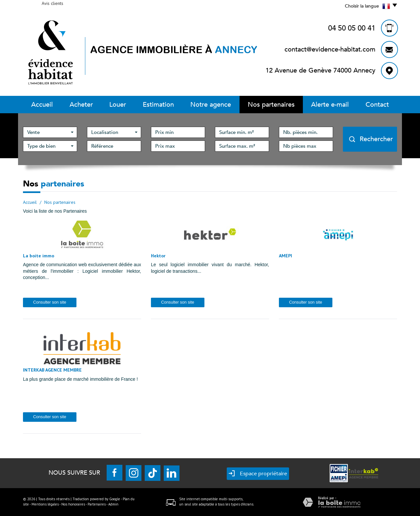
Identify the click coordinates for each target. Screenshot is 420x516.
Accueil (42, 105)
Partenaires (97, 504)
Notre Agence (211, 105)
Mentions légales (45, 504)
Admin (113, 504)
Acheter (81, 105)
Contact (377, 105)
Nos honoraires (73, 504)
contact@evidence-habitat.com (330, 49)
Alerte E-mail (330, 105)
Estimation (158, 105)
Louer (118, 105)
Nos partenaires (271, 105)
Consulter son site (50, 302)
